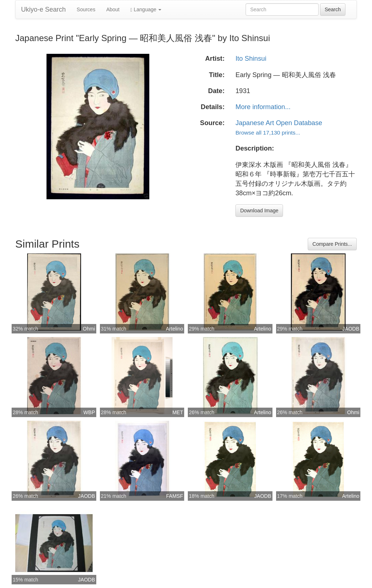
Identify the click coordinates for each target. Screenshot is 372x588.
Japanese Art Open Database (279, 123)
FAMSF (175, 496)
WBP (89, 412)
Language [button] (146, 10)
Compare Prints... (332, 244)
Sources (86, 9)
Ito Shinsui (251, 59)
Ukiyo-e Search (43, 9)
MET (178, 412)
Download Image (259, 211)
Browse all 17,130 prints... (268, 133)
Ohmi (89, 329)
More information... (263, 107)
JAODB (351, 329)
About (113, 9)
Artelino (175, 329)
